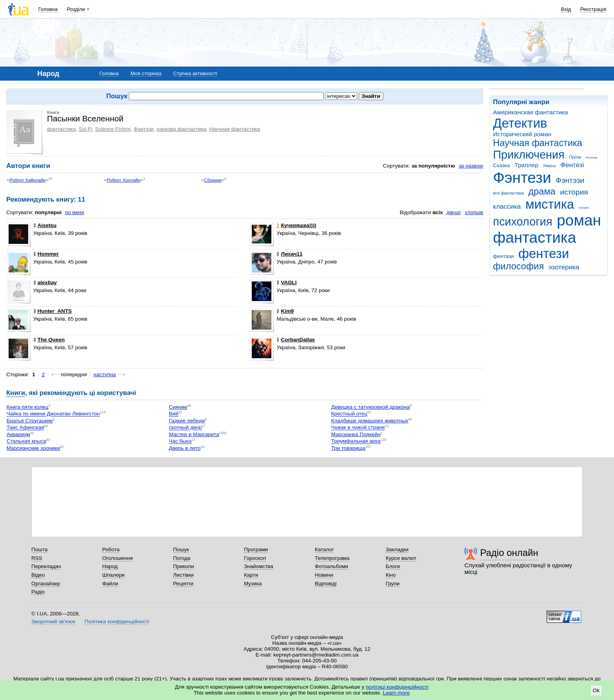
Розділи (76, 9)
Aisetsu (45, 225)
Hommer (46, 254)
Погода (182, 558)
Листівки (183, 575)
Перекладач (46, 566)
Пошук (181, 549)
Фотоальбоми (331, 566)
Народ (110, 566)
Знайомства (259, 566)
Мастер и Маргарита (194, 434)
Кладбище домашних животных (370, 421)
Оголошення (117, 558)
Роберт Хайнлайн (27, 180)
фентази (503, 256)
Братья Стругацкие (30, 421)
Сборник (213, 180)
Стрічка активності (195, 73)
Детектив (520, 123)
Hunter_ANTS (52, 311)
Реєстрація (593, 9)
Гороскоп (255, 558)
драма (542, 191)
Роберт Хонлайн (124, 180)
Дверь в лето (185, 448)
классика (507, 207)
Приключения (529, 155)
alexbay (45, 282)
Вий (173, 414)
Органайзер (46, 584)
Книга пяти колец (28, 407)
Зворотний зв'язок (53, 622)
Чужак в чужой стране (358, 428)
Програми (256, 549)
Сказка (501, 165)
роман (579, 220)
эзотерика (564, 267)
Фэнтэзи (570, 180)
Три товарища (349, 448)
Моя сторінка (146, 73)
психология (523, 222)
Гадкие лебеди (187, 421)
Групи (393, 584)
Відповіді (326, 584)
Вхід (566, 9)
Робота (111, 549)
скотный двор (185, 428)
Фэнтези (522, 178)
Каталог (324, 549)
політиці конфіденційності (397, 687)
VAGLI (286, 282)
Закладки (397, 549)
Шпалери (113, 575)
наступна (105, 374)
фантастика (535, 237)
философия (518, 266)
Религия (592, 158)
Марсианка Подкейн (356, 434)
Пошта (39, 549)
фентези (544, 253)
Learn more (396, 693)
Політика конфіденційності (117, 622)
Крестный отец (349, 414)
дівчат (454, 212)
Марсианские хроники (33, 448)
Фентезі (572, 165)
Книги (16, 393)
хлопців (474, 212)
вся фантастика (508, 193)
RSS (37, 558)
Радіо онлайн (509, 553)
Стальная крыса (26, 441)
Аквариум (18, 434)
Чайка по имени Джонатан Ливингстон (53, 414)
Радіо (38, 592)
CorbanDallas (296, 340)
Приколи (183, 566)
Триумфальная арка (356, 441)
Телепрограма (332, 558)
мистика (550, 204)
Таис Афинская (25, 428)
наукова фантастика (181, 129)
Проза (575, 157)
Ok (596, 690)
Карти (251, 575)
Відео (38, 575)
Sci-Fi (85, 129)
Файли (110, 584)
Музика (253, 584)
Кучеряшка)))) (296, 225)
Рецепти (183, 584)
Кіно (391, 575)
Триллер (526, 165)
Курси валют (401, 558)
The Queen (49, 340)
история (574, 192)
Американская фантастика (530, 112)
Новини (324, 575)
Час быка (180, 441)
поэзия (584, 208)
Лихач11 (289, 254)
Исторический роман (522, 134)
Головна (48, 9)
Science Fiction (113, 129)
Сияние (178, 407)
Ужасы (549, 166)
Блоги (393, 566)
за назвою (471, 166)
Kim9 (285, 311)
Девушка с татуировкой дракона (370, 407)
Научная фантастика (538, 143)
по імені (75, 212)
